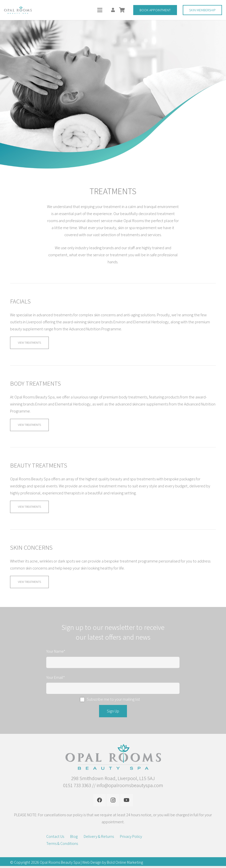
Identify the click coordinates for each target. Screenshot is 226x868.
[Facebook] (100, 800)
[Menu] (100, 10)
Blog (74, 836)
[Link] (18, 10)
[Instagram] (113, 800)
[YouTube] (127, 800)
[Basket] (122, 10)
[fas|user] (114, 10)
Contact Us (55, 836)
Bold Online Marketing (125, 862)
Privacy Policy (131, 836)
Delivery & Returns (99, 836)
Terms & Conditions (62, 844)
